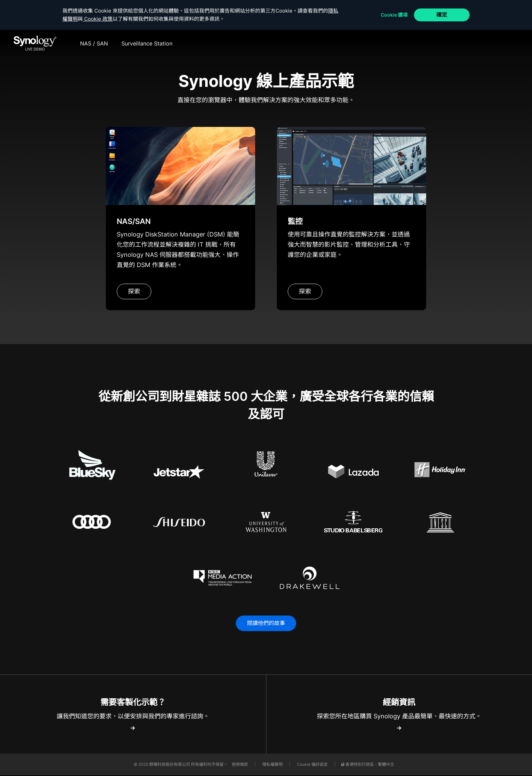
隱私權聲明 (273, 765)
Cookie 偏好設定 (312, 765)
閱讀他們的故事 (266, 623)
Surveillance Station (147, 43)
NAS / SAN (94, 43)
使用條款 (240, 765)
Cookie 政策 (103, 19)
